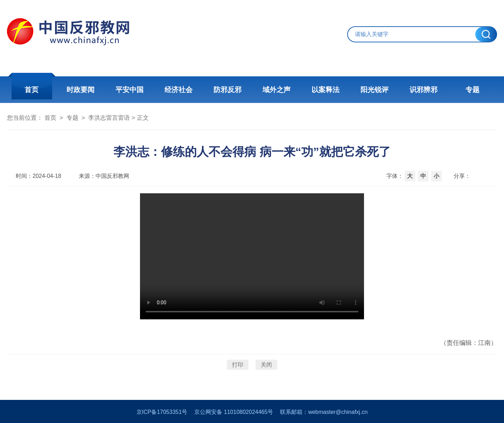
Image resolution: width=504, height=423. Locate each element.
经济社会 (178, 90)
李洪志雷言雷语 (109, 118)
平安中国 (129, 90)
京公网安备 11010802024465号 (234, 412)
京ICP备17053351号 (162, 412)
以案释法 (325, 90)
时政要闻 (80, 90)
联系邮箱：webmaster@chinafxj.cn (324, 412)
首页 (31, 90)
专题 (472, 90)
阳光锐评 (374, 90)
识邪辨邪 (423, 90)
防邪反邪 (227, 90)
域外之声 (276, 90)
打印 (238, 365)
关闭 (266, 365)
